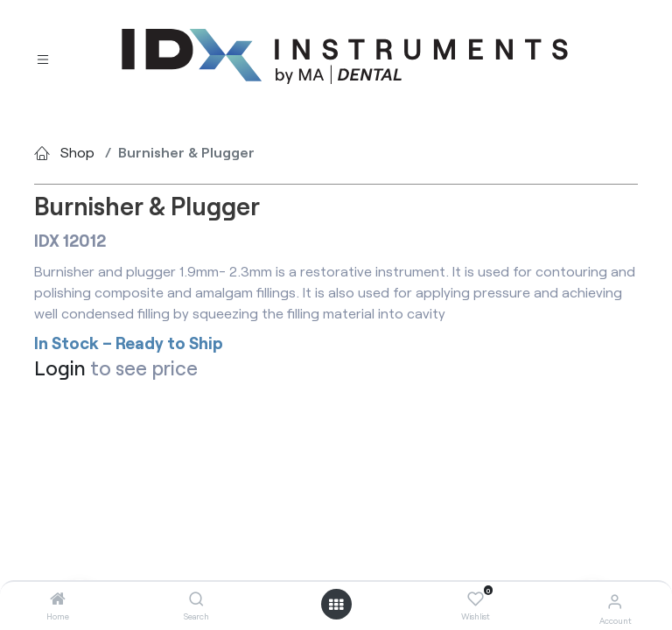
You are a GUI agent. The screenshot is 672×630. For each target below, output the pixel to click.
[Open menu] (336, 605)
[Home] (58, 599)
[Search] (196, 599)
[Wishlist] (476, 599)
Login (60, 367)
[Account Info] (615, 601)
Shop (77, 152)
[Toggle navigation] (43, 57)
